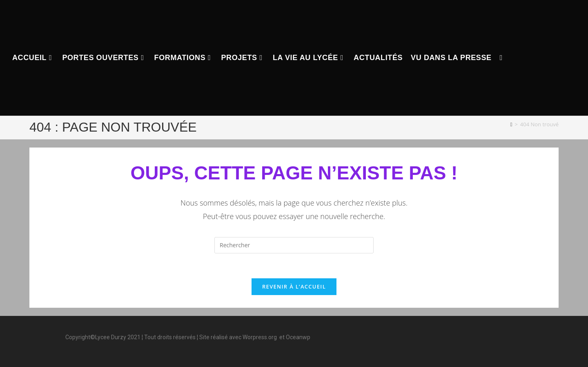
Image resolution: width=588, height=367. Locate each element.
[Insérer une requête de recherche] (294, 245)
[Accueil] (511, 124)
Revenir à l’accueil (294, 286)
